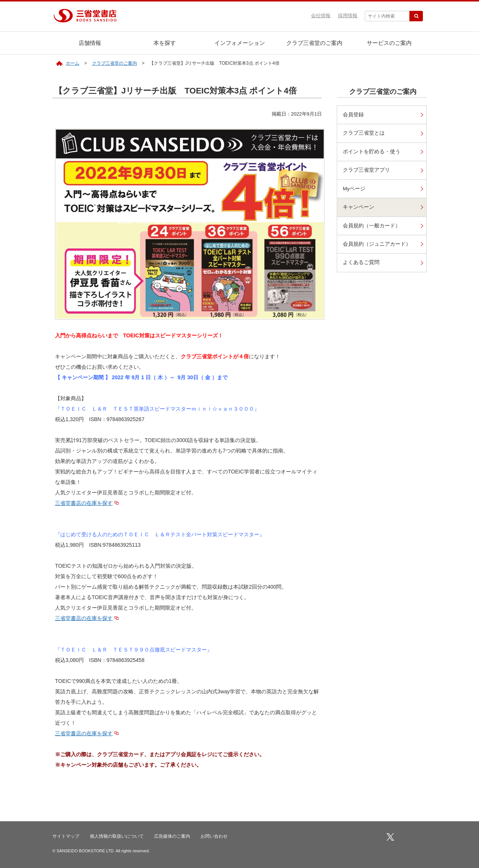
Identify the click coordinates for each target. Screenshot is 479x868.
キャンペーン (359, 207)
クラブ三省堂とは (364, 133)
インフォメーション (240, 43)
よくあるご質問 (361, 262)
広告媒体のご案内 (172, 836)
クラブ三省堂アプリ (366, 170)
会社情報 (321, 16)
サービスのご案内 (389, 43)
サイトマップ (66, 836)
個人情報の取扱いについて (117, 836)
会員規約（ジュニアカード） (377, 244)
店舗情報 (90, 43)
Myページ (354, 189)
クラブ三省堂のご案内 (314, 43)
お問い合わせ (214, 836)
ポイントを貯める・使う (372, 152)
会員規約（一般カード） (372, 226)
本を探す (165, 43)
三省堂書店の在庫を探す (84, 503)
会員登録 (353, 115)
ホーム (73, 63)
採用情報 (348, 16)
